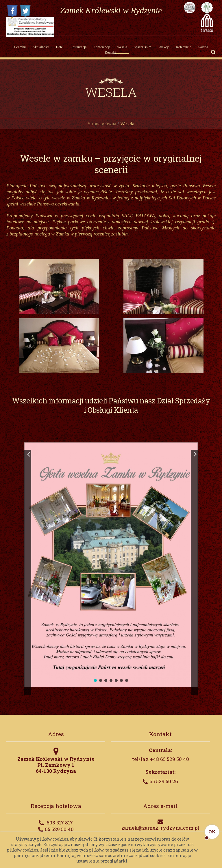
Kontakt (110, 53)
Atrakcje (163, 47)
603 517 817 (60, 823)
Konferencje (102, 47)
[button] (28, 573)
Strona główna (102, 124)
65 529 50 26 (164, 781)
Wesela (122, 47)
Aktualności (41, 47)
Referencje (184, 47)
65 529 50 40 (59, 829)
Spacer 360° (142, 47)
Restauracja (78, 47)
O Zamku (19, 47)
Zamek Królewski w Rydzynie (111, 10)
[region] (111, 565)
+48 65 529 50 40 (170, 759)
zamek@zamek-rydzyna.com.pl (160, 828)
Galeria (203, 47)
